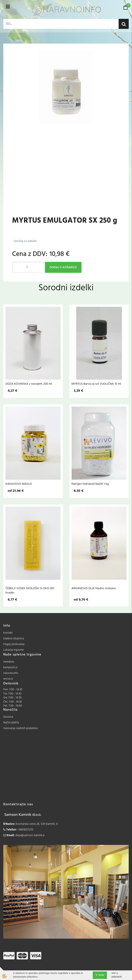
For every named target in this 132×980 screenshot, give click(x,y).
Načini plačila (11, 723)
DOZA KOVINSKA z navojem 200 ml (29, 384)
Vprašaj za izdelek (25, 241)
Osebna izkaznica (14, 639)
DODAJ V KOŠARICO (63, 267)
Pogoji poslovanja (14, 644)
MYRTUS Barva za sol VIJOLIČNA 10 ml (96, 384)
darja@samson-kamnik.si (30, 835)
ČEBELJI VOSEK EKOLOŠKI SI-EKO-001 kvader (30, 590)
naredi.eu (9, 662)
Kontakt (8, 633)
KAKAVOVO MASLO (19, 484)
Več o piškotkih (117, 975)
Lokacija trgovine (14, 650)
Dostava (8, 717)
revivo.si (8, 679)
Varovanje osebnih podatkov (21, 728)
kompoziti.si (10, 667)
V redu (100, 975)
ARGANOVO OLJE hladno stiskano (94, 588)
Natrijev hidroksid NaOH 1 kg (90, 484)
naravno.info (11, 673)
